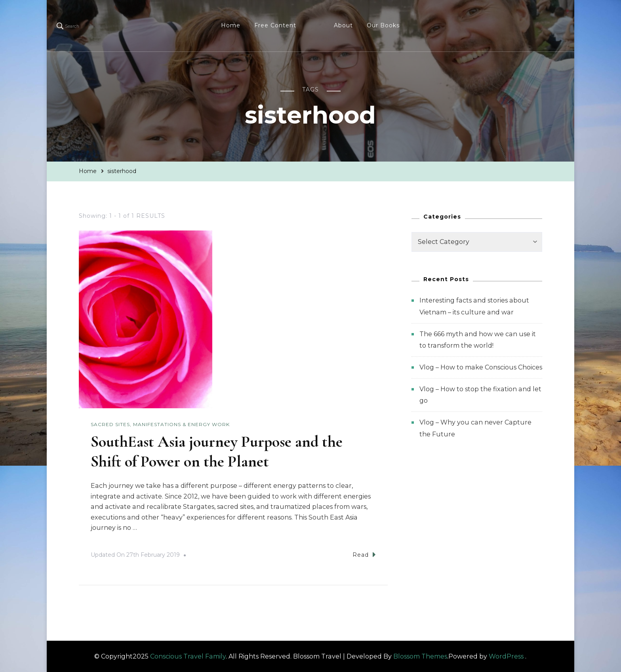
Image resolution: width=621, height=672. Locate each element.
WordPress (506, 656)
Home (231, 25)
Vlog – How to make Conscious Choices (481, 367)
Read (364, 555)
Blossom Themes (420, 656)
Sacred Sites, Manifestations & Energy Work (160, 424)
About (343, 25)
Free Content (275, 25)
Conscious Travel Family (188, 656)
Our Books (383, 25)
